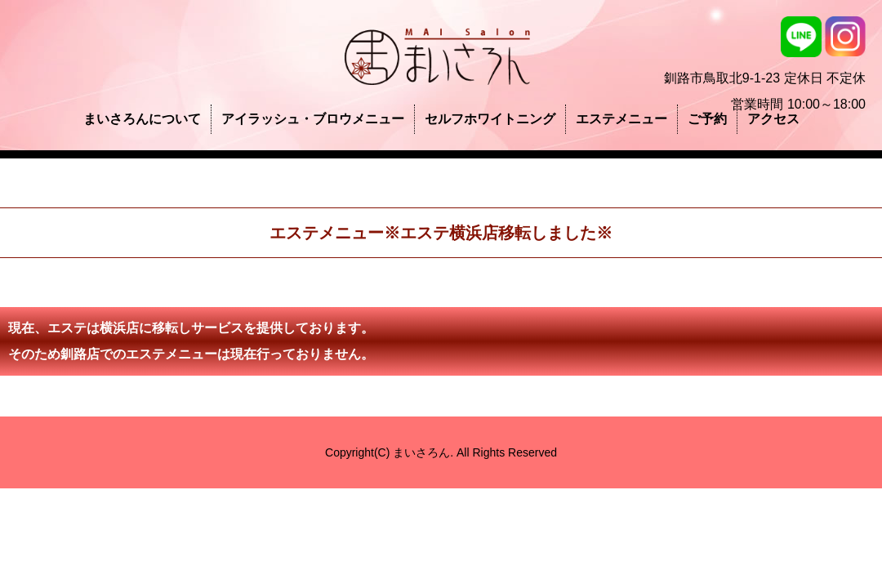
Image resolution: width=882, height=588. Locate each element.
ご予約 (707, 119)
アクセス (773, 119)
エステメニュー (621, 119)
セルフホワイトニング (490, 119)
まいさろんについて (142, 119)
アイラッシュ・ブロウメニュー (313, 119)
